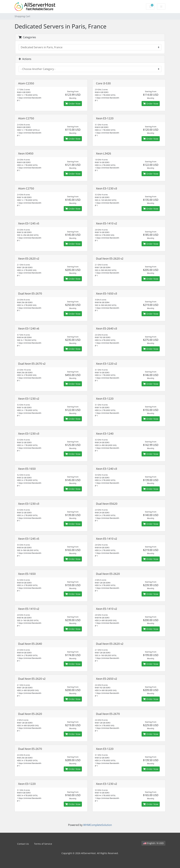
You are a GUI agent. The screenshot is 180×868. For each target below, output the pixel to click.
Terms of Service (43, 844)
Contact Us (23, 844)
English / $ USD (153, 843)
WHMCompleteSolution (98, 825)
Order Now (73, 104)
